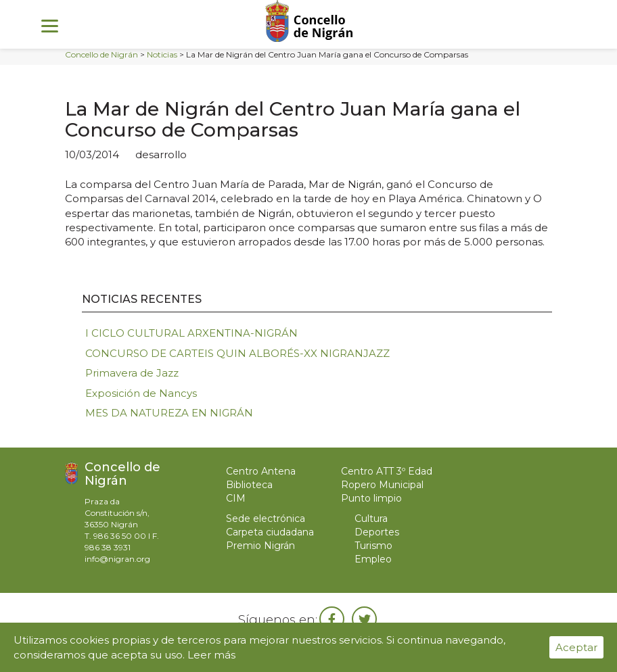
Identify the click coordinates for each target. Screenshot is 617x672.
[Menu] (50, 25)
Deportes (377, 532)
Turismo (373, 546)
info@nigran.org (117, 559)
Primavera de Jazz (132, 373)
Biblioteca (249, 485)
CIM (236, 498)
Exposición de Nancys (141, 393)
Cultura (371, 519)
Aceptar (576, 647)
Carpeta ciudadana (270, 532)
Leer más (211, 655)
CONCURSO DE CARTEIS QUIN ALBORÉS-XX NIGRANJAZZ (237, 353)
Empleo (373, 559)
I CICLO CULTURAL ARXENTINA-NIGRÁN (191, 333)
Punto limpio (371, 498)
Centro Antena (261, 471)
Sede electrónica (266, 519)
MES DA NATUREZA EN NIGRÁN (169, 413)
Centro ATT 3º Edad (387, 471)
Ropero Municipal (382, 485)
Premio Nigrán (260, 546)
